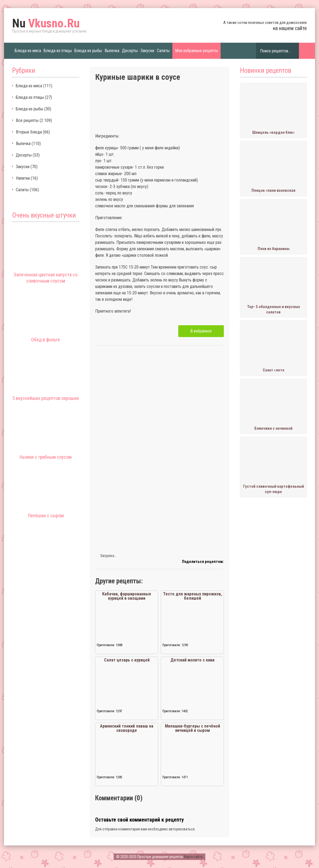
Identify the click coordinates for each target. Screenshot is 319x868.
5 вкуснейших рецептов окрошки (46, 398)
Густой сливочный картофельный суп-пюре (274, 489)
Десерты (130, 51)
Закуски (147, 51)
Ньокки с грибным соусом (46, 457)
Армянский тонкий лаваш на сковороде (127, 728)
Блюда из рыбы (88, 51)
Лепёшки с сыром (46, 516)
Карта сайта (193, 857)
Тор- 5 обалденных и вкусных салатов (274, 309)
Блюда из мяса (28, 51)
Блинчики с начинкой (273, 428)
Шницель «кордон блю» (273, 132)
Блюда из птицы (58, 51)
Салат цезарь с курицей (127, 660)
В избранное (201, 331)
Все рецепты (27, 120)
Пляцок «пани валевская (273, 190)
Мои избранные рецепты (196, 51)
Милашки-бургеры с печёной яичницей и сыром (192, 728)
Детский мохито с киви (192, 660)
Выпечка (112, 51)
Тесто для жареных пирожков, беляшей (192, 596)
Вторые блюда (29, 132)
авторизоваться (182, 829)
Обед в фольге (46, 340)
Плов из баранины (274, 249)
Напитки (23, 178)
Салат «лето (274, 370)
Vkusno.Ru (46, 23)
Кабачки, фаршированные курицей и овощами (127, 596)
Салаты (163, 51)
